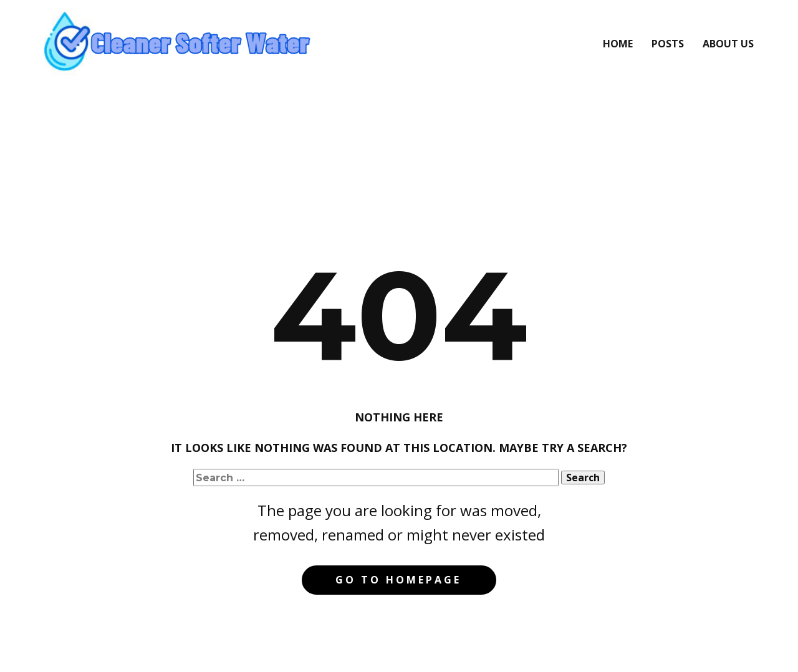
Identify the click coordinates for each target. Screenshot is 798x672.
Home (618, 44)
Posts (668, 44)
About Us (728, 44)
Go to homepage (398, 580)
